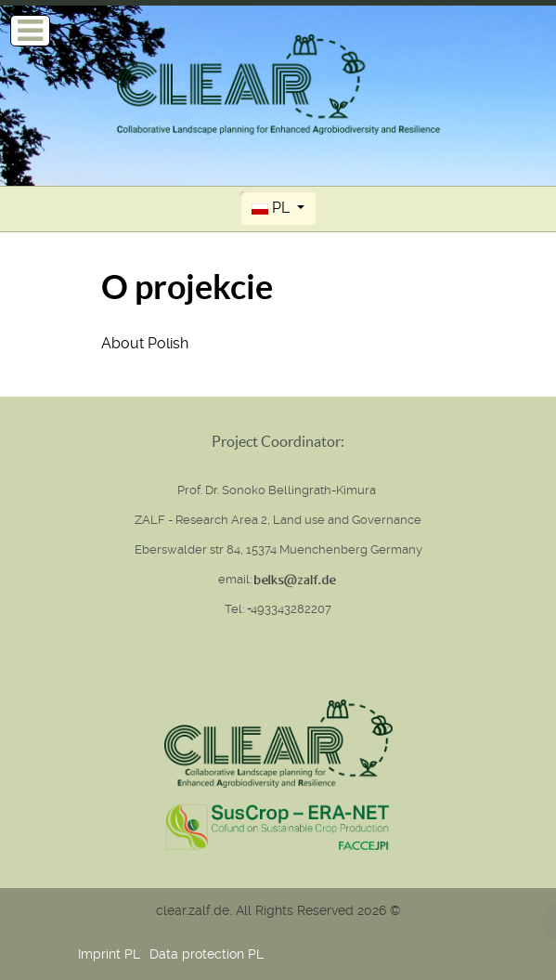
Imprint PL (109, 954)
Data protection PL (207, 954)
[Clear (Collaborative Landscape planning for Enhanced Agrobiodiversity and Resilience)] (278, 83)
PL (272, 208)
